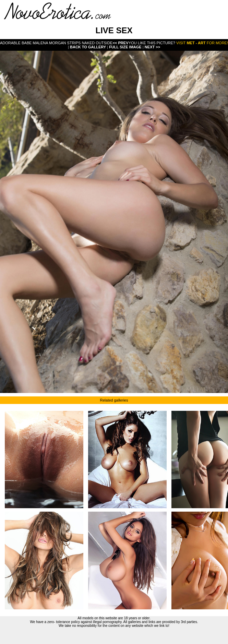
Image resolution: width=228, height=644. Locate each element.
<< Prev (121, 43)
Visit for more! (202, 43)
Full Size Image (126, 47)
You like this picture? (152, 43)
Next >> (152, 47)
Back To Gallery (88, 47)
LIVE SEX (114, 30)
